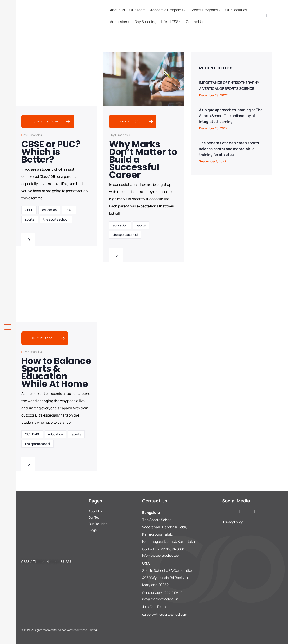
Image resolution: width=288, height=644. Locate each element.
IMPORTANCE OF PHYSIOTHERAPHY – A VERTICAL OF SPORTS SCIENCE (230, 86)
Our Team (137, 10)
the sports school (56, 219)
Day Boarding (145, 22)
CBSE (29, 210)
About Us (117, 10)
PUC (69, 210)
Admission (120, 22)
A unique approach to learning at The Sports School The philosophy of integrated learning (231, 116)
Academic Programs (168, 10)
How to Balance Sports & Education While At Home (56, 372)
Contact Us (195, 22)
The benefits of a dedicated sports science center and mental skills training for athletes (229, 149)
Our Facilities (236, 10)
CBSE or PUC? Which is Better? (51, 152)
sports (30, 219)
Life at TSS (171, 22)
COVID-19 (32, 434)
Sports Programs (206, 10)
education (49, 210)
